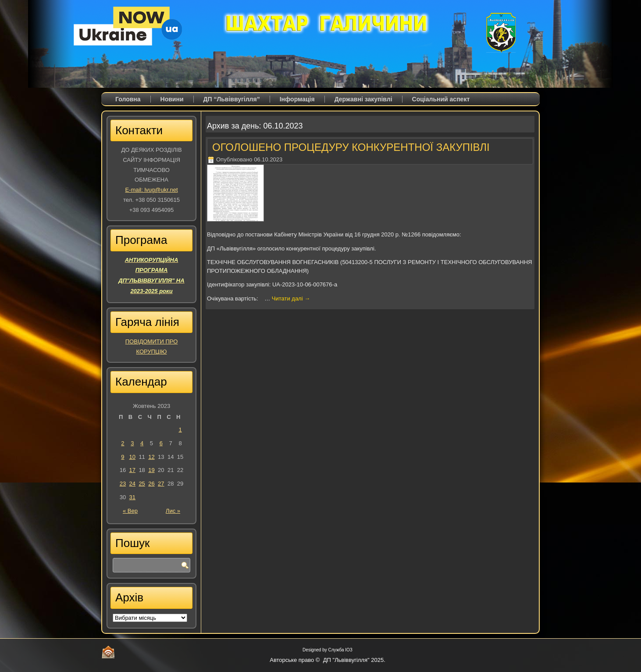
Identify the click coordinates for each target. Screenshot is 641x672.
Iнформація (297, 99)
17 (132, 470)
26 (151, 484)
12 (151, 457)
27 (161, 484)
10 (132, 457)
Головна (128, 99)
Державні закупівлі (363, 99)
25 (142, 484)
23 (123, 484)
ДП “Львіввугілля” (232, 99)
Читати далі (291, 298)
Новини (172, 99)
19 (151, 470)
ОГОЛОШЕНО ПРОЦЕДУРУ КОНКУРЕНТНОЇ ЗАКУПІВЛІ (351, 147)
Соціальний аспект (441, 99)
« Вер (130, 511)
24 (132, 484)
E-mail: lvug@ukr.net (151, 190)
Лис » (173, 511)
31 (132, 497)
